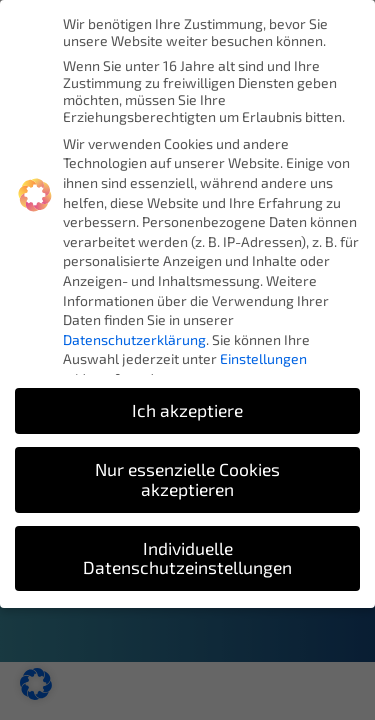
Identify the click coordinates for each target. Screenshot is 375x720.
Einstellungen (263, 358)
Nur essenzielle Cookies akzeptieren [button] (187, 479)
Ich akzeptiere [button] (187, 410)
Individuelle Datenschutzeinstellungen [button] (187, 558)
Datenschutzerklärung (134, 339)
